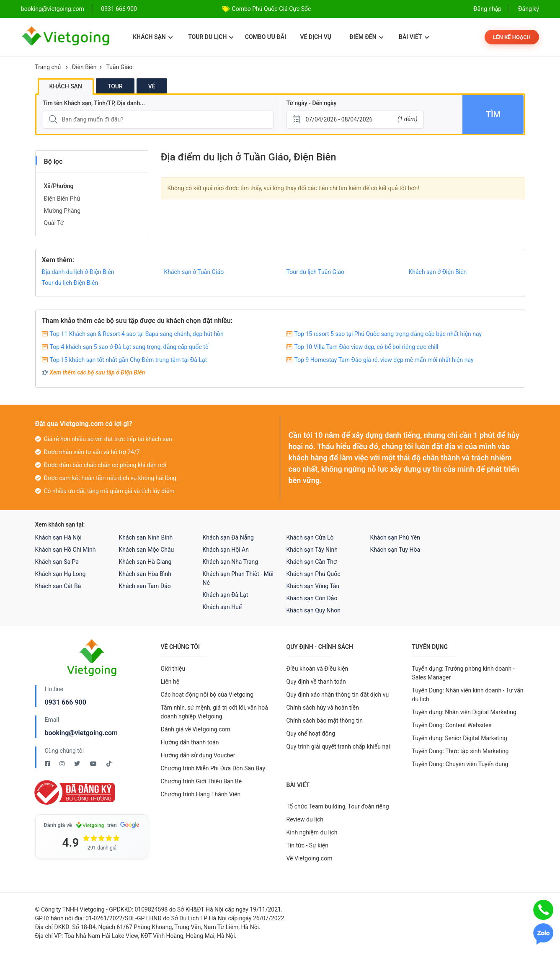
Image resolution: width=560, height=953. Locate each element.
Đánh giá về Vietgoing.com (196, 729)
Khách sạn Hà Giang (145, 562)
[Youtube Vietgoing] (94, 764)
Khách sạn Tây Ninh (312, 550)
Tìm (493, 114)
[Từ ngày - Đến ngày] (355, 120)
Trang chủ (48, 67)
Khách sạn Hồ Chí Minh (66, 550)
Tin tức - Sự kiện (307, 845)
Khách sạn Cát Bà (58, 586)
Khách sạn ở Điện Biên (438, 272)
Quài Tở (54, 223)
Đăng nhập (487, 9)
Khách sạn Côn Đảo (312, 598)
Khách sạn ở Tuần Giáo (194, 272)
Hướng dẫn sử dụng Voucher (198, 755)
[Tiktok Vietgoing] (109, 764)
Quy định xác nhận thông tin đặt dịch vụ (338, 695)
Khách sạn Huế (222, 607)
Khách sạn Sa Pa (57, 562)
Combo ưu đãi (266, 37)
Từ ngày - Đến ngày (312, 103)
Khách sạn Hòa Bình (145, 574)
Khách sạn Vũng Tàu (313, 586)
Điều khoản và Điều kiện (317, 669)
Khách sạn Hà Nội (58, 537)
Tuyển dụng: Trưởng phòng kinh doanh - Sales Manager (463, 673)
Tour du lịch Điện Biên (70, 283)
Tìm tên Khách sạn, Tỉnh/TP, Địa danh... (94, 103)
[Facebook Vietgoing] (48, 764)
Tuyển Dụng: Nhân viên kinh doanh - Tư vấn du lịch (468, 695)
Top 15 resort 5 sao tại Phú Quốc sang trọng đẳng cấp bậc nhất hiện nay (388, 334)
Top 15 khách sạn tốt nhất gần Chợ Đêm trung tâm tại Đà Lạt (129, 360)
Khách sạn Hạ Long (61, 574)
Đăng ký (529, 9)
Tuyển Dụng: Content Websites (452, 725)
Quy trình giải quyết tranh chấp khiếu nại (338, 746)
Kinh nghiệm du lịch (312, 832)
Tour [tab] (115, 86)
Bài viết (414, 37)
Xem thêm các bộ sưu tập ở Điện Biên (98, 372)
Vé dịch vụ (316, 37)
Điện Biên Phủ (62, 199)
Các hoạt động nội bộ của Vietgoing (207, 695)
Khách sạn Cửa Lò (310, 537)
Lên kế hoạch (512, 37)
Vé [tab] (152, 86)
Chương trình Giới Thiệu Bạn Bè (201, 781)
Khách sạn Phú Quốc (314, 574)
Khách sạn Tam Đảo (145, 586)
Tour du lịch (211, 37)
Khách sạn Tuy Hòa (395, 550)
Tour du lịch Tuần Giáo (316, 272)
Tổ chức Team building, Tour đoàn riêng (338, 806)
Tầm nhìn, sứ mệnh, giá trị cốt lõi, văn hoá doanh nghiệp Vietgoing (214, 712)
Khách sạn (153, 37)
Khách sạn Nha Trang (231, 562)
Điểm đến (366, 37)
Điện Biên (84, 67)
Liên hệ (170, 682)
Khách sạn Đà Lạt (226, 595)
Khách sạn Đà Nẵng (228, 537)
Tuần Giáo (119, 67)
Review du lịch (305, 819)
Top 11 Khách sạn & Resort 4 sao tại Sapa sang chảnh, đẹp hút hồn (137, 334)
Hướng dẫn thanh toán (190, 742)
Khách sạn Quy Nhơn (314, 610)
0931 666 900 (119, 9)
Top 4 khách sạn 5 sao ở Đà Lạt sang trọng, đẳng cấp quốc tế (129, 347)
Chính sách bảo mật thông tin (325, 721)
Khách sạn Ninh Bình (146, 537)
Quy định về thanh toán (316, 682)
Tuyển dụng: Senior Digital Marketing (460, 738)
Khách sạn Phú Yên (395, 537)
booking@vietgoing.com (81, 733)
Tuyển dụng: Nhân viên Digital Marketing (464, 712)
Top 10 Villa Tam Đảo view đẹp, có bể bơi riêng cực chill (366, 347)
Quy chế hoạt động (311, 733)
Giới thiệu (173, 669)
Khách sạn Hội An (226, 550)
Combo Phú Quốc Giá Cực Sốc (272, 9)
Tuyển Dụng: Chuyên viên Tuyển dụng (460, 764)
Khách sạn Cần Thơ (312, 562)
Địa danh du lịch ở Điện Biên (78, 272)
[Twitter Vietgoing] (78, 764)
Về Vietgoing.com (310, 858)
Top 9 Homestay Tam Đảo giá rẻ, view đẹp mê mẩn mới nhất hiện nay (384, 360)
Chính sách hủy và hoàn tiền (323, 708)
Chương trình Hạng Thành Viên (201, 794)
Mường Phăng (62, 211)
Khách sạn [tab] (66, 86)
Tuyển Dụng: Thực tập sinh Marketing (461, 751)
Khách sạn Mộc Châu (147, 550)
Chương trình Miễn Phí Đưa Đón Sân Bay (213, 768)
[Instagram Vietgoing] (63, 764)
